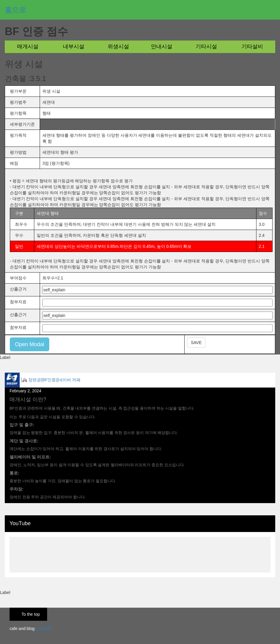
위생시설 (118, 46)
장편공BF (44, 629)
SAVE (196, 343)
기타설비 (252, 46)
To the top (31, 614)
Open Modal (30, 344)
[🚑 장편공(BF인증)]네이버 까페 (51, 380)
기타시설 (206, 46)
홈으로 (16, 10)
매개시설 (28, 46)
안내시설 (162, 46)
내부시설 (74, 46)
